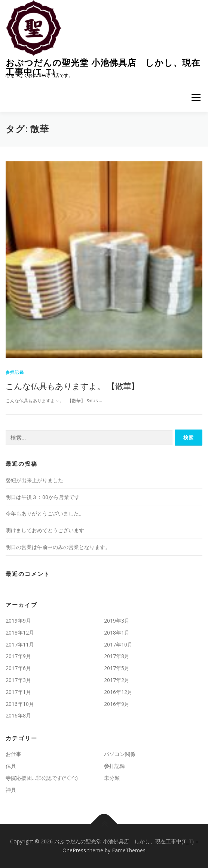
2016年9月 (117, 704)
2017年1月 (18, 692)
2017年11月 (20, 644)
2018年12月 (20, 633)
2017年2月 (117, 680)
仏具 (11, 766)
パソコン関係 (120, 754)
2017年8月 (117, 656)
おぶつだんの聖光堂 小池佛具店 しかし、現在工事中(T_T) (103, 67)
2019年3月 (117, 621)
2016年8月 (18, 715)
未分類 (112, 778)
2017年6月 (18, 668)
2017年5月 (117, 668)
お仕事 (13, 754)
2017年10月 (118, 644)
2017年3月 (18, 680)
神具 (11, 790)
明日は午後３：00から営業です (43, 497)
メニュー (196, 98)
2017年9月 (18, 656)
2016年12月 (118, 692)
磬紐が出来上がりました (34, 480)
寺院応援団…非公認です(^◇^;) (42, 778)
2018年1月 (117, 633)
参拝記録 (15, 372)
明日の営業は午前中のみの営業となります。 (58, 547)
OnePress (74, 850)
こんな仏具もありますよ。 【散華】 (72, 386)
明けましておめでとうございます (45, 530)
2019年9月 (18, 621)
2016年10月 (20, 704)
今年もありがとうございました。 (45, 513)
